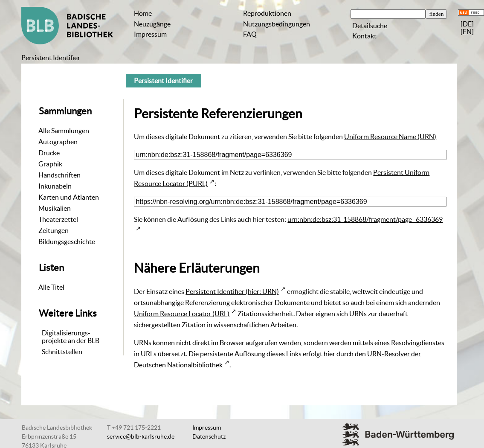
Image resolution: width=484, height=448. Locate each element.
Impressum (150, 34)
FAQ (250, 34)
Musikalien (55, 208)
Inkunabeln (55, 186)
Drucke (49, 153)
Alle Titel (51, 287)
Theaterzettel (58, 219)
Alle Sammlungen (64, 131)
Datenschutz (209, 436)
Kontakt (364, 36)
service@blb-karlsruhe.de (141, 436)
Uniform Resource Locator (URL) (182, 314)
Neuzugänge (152, 24)
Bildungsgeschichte (67, 241)
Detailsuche (370, 26)
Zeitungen (54, 230)
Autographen (58, 142)
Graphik (50, 164)
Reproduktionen (267, 13)
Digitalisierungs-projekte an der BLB (71, 337)
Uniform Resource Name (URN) (390, 137)
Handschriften (59, 175)
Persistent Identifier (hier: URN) (232, 291)
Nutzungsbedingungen (277, 24)
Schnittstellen (62, 352)
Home (143, 13)
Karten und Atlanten (69, 197)
